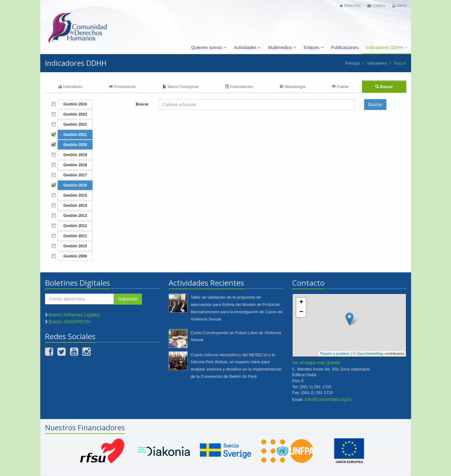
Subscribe (128, 299)
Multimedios (282, 48)
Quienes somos (209, 48)
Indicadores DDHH (387, 48)
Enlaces (314, 48)
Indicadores (377, 63)
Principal (351, 6)
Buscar (384, 87)
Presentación (122, 87)
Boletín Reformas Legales (74, 315)
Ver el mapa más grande (316, 363)
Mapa (399, 6)
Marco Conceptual (180, 87)
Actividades (247, 48)
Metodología (292, 87)
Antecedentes (239, 87)
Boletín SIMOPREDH (69, 322)
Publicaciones (345, 48)
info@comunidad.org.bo (328, 399)
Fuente (340, 87)
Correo (377, 6)
